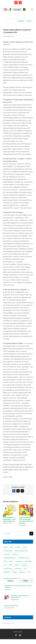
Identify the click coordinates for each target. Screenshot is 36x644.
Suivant (29, 21)
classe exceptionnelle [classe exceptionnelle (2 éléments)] (21, 551)
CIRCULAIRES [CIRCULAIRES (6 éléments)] (8, 551)
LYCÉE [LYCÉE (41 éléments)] (11, 565)
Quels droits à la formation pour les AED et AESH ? (18, 587)
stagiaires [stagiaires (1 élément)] (22, 572)
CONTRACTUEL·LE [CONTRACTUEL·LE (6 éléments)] (24, 558)
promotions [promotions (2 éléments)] (18, 569)
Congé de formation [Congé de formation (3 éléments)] (10, 558)
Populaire (10, 581)
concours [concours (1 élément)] (15, 554)
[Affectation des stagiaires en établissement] (7, 596)
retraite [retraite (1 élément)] (14, 572)
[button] (4, 515)
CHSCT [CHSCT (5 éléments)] (25, 547)
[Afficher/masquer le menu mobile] (32, 9)
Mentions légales (18, 632)
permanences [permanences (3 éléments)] (8, 569)
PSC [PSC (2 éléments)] (25, 569)
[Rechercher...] (16, 534)
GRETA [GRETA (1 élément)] (11, 562)
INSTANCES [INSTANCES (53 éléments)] (28, 562)
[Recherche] (31, 534)
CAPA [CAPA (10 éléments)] (11, 547)
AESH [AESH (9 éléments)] (6, 547)
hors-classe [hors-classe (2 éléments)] (19, 562)
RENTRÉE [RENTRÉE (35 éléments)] (7, 572)
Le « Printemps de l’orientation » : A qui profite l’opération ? (9, 519)
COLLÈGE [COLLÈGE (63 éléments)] (7, 554)
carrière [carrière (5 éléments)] (18, 547)
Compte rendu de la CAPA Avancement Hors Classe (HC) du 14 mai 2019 (26, 520)
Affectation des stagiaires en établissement (20, 596)
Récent (26, 581)
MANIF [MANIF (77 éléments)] (17, 565)
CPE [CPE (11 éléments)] (5, 562)
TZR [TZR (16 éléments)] (29, 572)
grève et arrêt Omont (11, 606)
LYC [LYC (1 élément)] (5, 565)
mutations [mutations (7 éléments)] (25, 565)
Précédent (21, 21)
